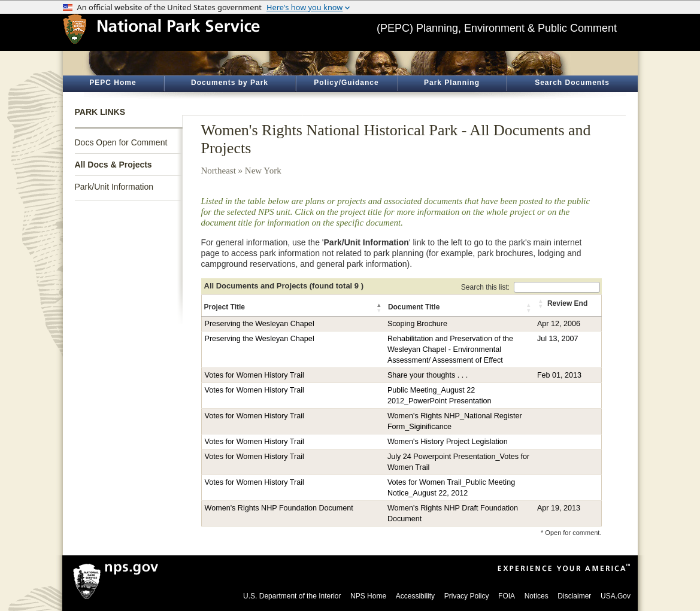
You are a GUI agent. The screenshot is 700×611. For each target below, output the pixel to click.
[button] (380, 308)
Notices (537, 596)
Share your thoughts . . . (428, 375)
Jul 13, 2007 (558, 339)
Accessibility (415, 596)
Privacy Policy (467, 596)
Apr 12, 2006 (559, 324)
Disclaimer (574, 596)
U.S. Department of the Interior (292, 596)
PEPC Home (113, 83)
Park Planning (452, 83)
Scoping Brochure (417, 324)
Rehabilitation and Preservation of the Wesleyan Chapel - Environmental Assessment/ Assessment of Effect (450, 349)
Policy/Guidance (346, 83)
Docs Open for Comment (121, 142)
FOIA (507, 596)
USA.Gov (616, 596)
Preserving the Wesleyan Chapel (260, 324)
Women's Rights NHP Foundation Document (279, 508)
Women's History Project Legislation (448, 442)
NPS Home (368, 596)
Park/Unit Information (114, 187)
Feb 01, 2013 (559, 375)
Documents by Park (230, 83)
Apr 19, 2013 (559, 508)
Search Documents (572, 83)
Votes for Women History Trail (254, 375)
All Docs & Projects (113, 165)
